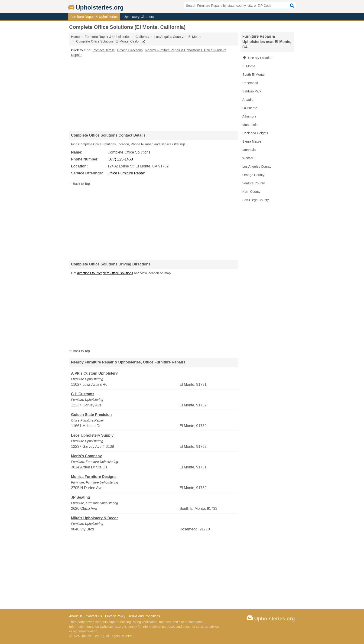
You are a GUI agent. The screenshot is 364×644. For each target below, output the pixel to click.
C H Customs (83, 394)
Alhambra (249, 116)
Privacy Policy (115, 616)
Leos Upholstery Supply (92, 435)
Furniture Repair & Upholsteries (94, 17)
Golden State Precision (91, 415)
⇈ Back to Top (80, 184)
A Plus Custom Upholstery (94, 373)
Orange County (253, 175)
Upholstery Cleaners (139, 17)
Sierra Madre (252, 141)
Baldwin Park (252, 91)
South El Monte (253, 75)
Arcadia (248, 100)
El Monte (249, 66)
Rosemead (250, 83)
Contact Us (94, 616)
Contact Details (104, 50)
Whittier (248, 158)
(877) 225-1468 (120, 159)
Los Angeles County (257, 167)
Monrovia (249, 150)
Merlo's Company (86, 456)
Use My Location (257, 58)
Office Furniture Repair (126, 173)
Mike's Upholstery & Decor (94, 518)
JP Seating (81, 497)
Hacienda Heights (255, 133)
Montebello (250, 125)
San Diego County (256, 200)
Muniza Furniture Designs (94, 477)
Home (75, 37)
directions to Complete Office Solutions (105, 273)
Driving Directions (130, 50)
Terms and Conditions (144, 616)
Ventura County (254, 183)
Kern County (251, 192)
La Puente (250, 108)
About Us (76, 616)
